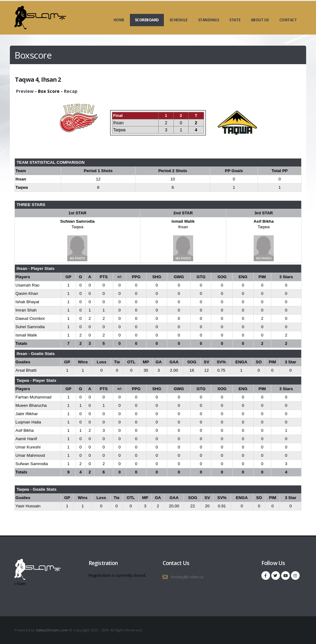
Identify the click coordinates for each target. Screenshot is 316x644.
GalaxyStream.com (52, 630)
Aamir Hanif (26, 439)
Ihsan (183, 227)
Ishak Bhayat (27, 302)
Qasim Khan (27, 293)
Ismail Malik (183, 221)
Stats (235, 20)
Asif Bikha (264, 221)
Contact (288, 20)
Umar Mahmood (30, 455)
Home (119, 20)
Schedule (179, 20)
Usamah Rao (27, 285)
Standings (209, 20)
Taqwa (78, 227)
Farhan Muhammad (33, 397)
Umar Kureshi (28, 447)
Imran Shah (26, 310)
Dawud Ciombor (30, 318)
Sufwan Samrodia (77, 221)
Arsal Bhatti (26, 370)
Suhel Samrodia (30, 327)
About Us (260, 20)
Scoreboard (147, 20)
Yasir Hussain (28, 506)
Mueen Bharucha (31, 405)
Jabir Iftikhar (27, 414)
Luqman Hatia (28, 422)
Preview (25, 91)
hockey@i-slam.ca (187, 577)
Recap (71, 91)
